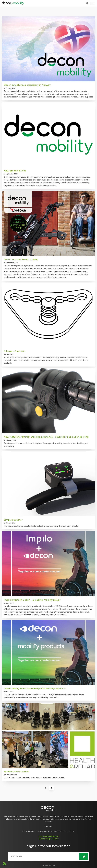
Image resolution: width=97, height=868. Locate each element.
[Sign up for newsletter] (84, 857)
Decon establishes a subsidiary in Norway (27, 85)
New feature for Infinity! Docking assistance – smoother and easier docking (46, 437)
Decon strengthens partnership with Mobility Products (35, 688)
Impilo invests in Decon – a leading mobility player (32, 600)
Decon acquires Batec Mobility (21, 259)
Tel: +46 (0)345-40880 (48, 836)
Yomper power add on (17, 771)
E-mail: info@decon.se (48, 839)
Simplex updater (13, 520)
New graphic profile (15, 171)
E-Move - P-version (15, 351)
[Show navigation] (93, 3)
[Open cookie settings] (4, 864)
